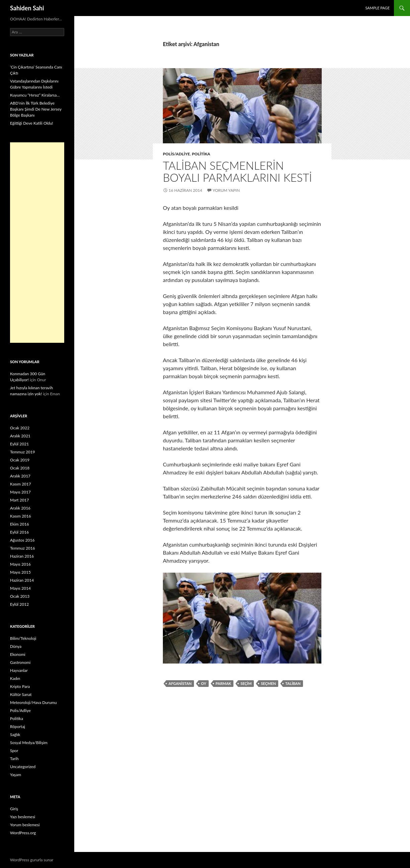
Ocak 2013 (20, 596)
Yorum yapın (226, 190)
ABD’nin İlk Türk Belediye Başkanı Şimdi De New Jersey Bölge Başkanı (36, 109)
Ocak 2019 (20, 460)
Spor (14, 751)
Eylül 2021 (19, 444)
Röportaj (18, 727)
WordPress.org (23, 833)
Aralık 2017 (20, 476)
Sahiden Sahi (27, 8)
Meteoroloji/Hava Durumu (33, 702)
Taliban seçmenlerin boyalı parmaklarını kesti (237, 171)
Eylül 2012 (19, 604)
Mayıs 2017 (20, 492)
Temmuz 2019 (23, 452)
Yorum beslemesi (25, 825)
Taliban (293, 683)
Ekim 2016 (20, 524)
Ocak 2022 (20, 428)
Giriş (14, 809)
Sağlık (15, 735)
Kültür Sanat (21, 694)
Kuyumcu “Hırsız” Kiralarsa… (35, 95)
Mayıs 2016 (20, 564)
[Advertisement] (37, 243)
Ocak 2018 (20, 468)
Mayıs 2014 (20, 588)
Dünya (16, 646)
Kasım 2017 (21, 484)
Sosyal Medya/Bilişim (29, 743)
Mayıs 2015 (20, 572)
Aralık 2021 (20, 436)
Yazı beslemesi (23, 817)
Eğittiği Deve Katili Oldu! (32, 123)
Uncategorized (23, 767)
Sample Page (377, 8)
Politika (201, 154)
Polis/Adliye (176, 154)
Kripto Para (20, 686)
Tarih (14, 759)
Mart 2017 (20, 500)
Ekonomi (18, 654)
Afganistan (180, 683)
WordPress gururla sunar (32, 860)
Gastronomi (20, 662)
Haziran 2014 (22, 580)
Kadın (15, 678)
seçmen (268, 683)
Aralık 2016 (20, 508)
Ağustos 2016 (22, 540)
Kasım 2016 (21, 516)
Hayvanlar (19, 670)
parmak (224, 683)
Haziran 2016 (22, 556)
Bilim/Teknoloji (23, 638)
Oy (204, 683)
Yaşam (16, 775)
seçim (246, 683)
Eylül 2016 (19, 532)
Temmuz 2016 (23, 548)
